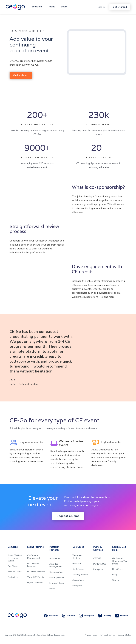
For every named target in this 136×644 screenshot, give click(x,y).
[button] (37, 7)
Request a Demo (68, 516)
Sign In (101, 7)
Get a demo (21, 75)
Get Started (120, 7)
